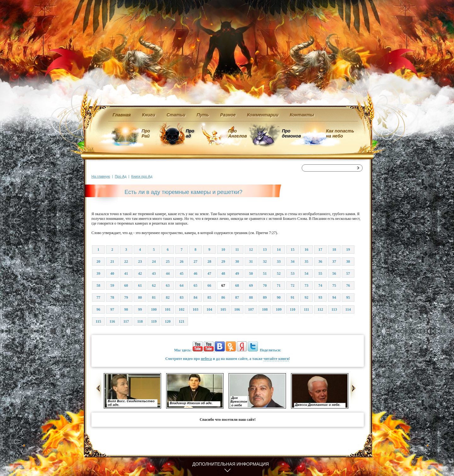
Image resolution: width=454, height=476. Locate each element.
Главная (122, 115)
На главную (101, 176)
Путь (203, 115)
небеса (206, 359)
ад (218, 359)
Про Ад (121, 176)
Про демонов (291, 133)
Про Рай (146, 133)
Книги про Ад (142, 176)
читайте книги (276, 359)
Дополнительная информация (231, 464)
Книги (149, 115)
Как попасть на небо (340, 133)
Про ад (190, 133)
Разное (228, 115)
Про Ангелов (238, 133)
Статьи (176, 115)
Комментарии (263, 115)
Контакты (302, 115)
